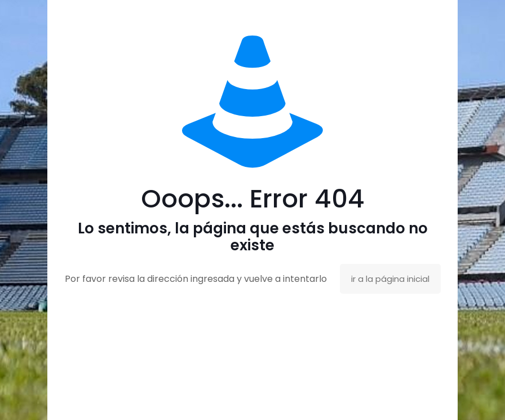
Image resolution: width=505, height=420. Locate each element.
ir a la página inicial (390, 279)
